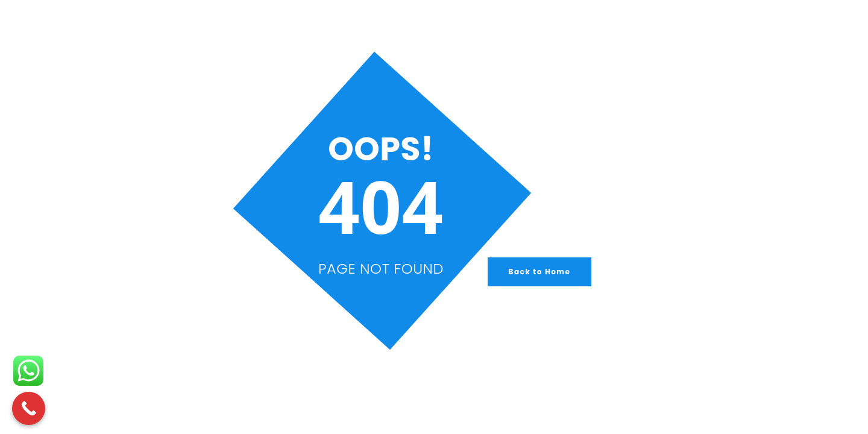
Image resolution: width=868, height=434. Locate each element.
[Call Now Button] (29, 408)
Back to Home (540, 272)
